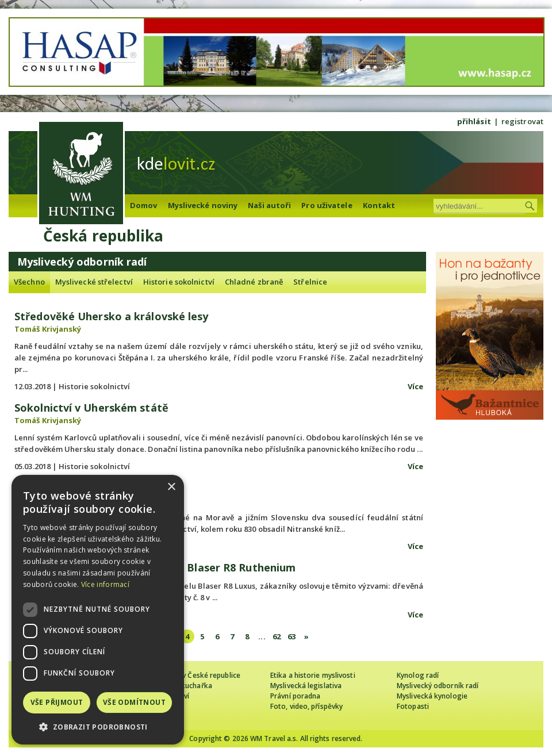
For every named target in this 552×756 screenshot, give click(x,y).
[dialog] (98, 610)
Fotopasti (413, 706)
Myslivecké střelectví (94, 282)
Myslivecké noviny (203, 205)
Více (415, 386)
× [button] (171, 487)
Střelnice (310, 282)
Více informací (105, 584)
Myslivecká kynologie (432, 696)
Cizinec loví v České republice (192, 675)
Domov (144, 205)
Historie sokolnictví (179, 282)
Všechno (29, 282)
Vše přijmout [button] (57, 702)
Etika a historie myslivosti (313, 675)
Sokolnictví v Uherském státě (91, 408)
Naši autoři (269, 205)
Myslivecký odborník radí (438, 686)
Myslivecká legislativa (306, 686)
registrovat (522, 121)
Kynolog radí (418, 675)
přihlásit (474, 121)
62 (277, 636)
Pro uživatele (327, 205)
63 (292, 636)
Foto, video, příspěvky (306, 706)
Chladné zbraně (254, 282)
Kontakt (379, 205)
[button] (98, 727)
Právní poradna (295, 696)
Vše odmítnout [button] (134, 702)
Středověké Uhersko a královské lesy (112, 316)
